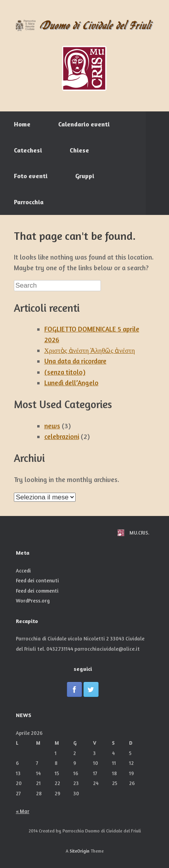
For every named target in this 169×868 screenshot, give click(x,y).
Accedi (23, 571)
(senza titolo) (65, 372)
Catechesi (28, 150)
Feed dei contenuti (37, 580)
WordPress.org (33, 601)
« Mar (23, 811)
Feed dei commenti (37, 591)
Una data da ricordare (75, 361)
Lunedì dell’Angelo (71, 383)
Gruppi (85, 176)
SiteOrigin (80, 851)
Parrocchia (29, 202)
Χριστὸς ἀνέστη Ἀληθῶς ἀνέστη (90, 350)
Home (22, 124)
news (52, 426)
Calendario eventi (84, 124)
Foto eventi (31, 176)
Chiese (79, 150)
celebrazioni (62, 436)
